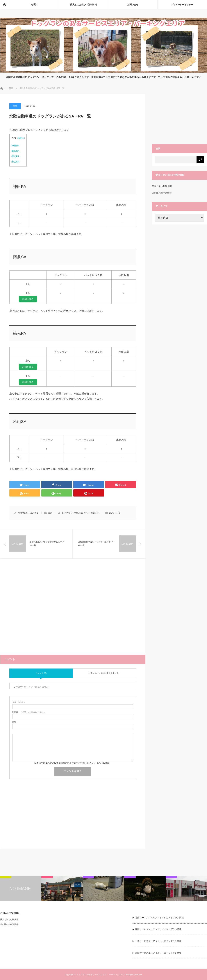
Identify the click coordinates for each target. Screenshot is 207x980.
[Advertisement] (73, 611)
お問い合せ (133, 5)
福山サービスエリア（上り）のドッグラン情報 (158, 953)
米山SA (15, 162)
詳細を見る (28, 299)
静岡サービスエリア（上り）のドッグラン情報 (158, 929)
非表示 (21, 138)
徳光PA (15, 156)
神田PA (15, 146)
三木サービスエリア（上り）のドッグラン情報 (158, 941)
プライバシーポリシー (182, 5)
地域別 (34, 5)
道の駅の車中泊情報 (162, 193)
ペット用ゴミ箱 (92, 513)
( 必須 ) (18, 702)
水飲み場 (78, 513)
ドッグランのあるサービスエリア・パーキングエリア (101, 974)
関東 (15, 106)
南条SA (15, 151)
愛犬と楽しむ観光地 (162, 186)
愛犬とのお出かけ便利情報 (83, 5)
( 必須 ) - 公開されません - (28, 712)
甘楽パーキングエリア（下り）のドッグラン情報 (159, 918)
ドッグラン (67, 513)
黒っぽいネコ (32, 513)
